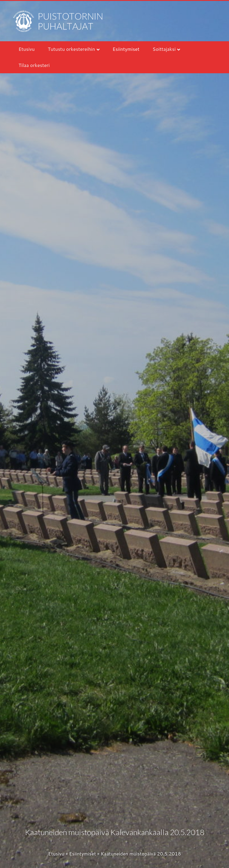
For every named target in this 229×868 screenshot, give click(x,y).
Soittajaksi (164, 49)
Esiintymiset (126, 49)
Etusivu (27, 49)
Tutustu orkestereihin (71, 49)
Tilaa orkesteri (34, 65)
